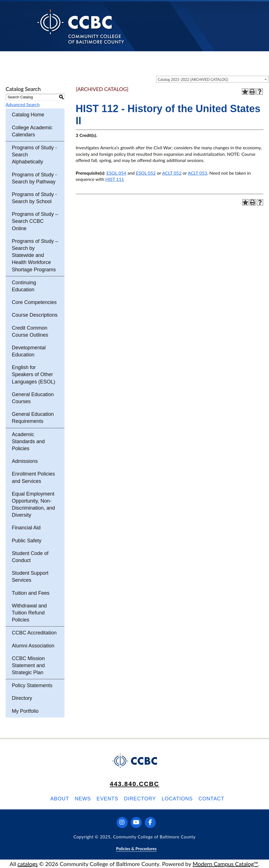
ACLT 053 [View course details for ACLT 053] (198, 173)
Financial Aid (26, 528)
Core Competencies (34, 302)
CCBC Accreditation (34, 633)
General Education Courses (33, 398)
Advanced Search (23, 104)
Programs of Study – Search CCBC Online (35, 221)
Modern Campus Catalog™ (225, 864)
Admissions (25, 461)
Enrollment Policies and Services (33, 477)
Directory (22, 698)
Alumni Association (33, 646)
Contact (211, 799)
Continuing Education (24, 286)
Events (107, 799)
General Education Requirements (33, 418)
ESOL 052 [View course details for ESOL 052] (146, 173)
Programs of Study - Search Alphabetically (34, 155)
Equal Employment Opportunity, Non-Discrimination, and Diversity (33, 505)
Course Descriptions (35, 315)
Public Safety (27, 541)
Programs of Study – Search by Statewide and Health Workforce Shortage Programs (35, 255)
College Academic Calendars (32, 131)
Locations (177, 799)
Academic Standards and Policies (28, 441)
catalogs (28, 864)
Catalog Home (28, 115)
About (60, 799)
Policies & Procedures (136, 849)
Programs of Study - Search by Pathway (34, 178)
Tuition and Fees (31, 593)
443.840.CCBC (135, 784)
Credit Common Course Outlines (30, 331)
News (83, 799)
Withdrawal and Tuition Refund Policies (29, 613)
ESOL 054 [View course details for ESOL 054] (116, 173)
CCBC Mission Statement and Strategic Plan (28, 665)
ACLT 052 (172, 173)
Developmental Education (29, 351)
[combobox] (212, 79)
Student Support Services (30, 577)
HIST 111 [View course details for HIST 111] (115, 179)
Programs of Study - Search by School (34, 198)
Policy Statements (32, 685)
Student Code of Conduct (30, 557)
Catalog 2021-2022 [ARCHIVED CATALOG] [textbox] (193, 79)
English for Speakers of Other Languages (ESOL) (34, 374)
